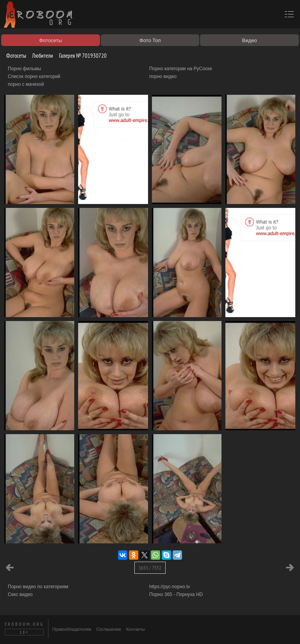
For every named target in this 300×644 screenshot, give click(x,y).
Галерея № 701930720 (80, 56)
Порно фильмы (24, 69)
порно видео (163, 76)
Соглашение (109, 629)
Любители (40, 56)
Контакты (136, 629)
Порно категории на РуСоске (181, 69)
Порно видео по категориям (38, 587)
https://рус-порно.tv (170, 587)
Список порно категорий (34, 76)
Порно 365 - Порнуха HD (176, 594)
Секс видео (20, 594)
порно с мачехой (26, 84)
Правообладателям (72, 629)
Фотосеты (13, 56)
